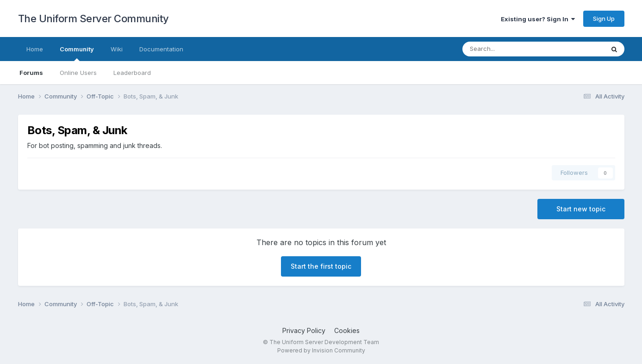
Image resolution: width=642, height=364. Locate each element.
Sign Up (604, 19)
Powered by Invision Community (321, 350)
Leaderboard (132, 73)
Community (77, 53)
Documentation (161, 49)
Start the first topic (321, 266)
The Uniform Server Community (93, 19)
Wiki (117, 49)
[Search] (509, 49)
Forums (31, 73)
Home (35, 49)
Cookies (347, 330)
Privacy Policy (304, 330)
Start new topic (581, 209)
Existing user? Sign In (538, 19)
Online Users (78, 73)
